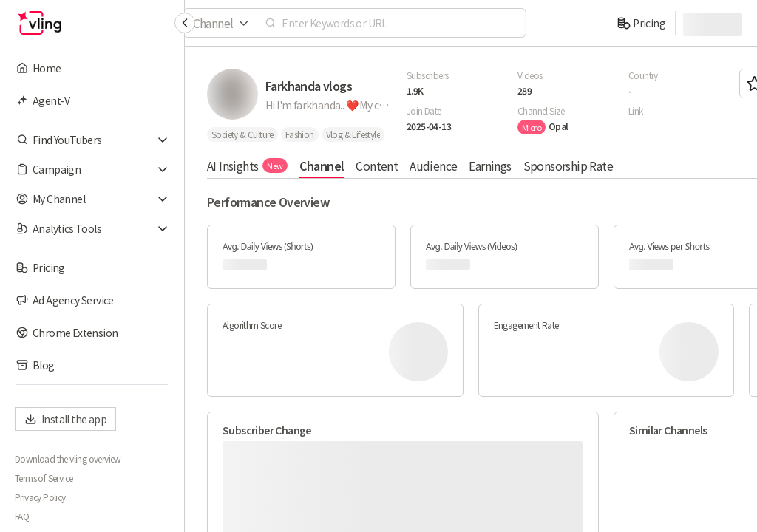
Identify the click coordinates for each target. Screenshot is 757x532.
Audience (433, 166)
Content (377, 166)
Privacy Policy (40, 497)
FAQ (22, 516)
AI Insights (247, 166)
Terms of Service (44, 478)
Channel (322, 166)
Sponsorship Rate (568, 166)
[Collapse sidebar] (185, 23)
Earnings (490, 166)
